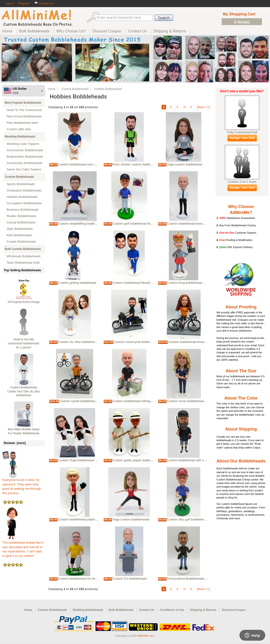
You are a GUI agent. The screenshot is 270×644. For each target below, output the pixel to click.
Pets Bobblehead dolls (22, 123)
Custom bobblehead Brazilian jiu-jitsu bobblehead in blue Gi (154, 283)
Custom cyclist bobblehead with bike (85, 401)
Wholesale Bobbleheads (24, 256)
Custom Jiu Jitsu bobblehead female (83, 342)
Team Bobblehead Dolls (23, 263)
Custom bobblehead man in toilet (81, 164)
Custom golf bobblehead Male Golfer (138, 224)
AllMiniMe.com (146, 636)
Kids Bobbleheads (19, 235)
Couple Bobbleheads (21, 242)
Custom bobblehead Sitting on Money (139, 401)
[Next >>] (203, 107)
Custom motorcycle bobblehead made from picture (149, 342)
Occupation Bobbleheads (24, 203)
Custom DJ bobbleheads (130, 579)
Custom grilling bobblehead (77, 283)
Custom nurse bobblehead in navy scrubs (196, 401)
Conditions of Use (172, 610)
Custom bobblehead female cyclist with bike (199, 342)
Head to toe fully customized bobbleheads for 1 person (24, 343)
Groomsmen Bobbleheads (25, 150)
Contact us (44, 3)
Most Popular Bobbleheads (23, 103)
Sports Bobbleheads (21, 184)
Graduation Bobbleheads (24, 190)
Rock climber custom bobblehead (136, 164)
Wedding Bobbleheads (20, 137)
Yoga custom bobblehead (185, 164)
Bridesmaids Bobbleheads (25, 157)
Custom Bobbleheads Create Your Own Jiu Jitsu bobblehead (24, 391)
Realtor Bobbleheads (21, 216)
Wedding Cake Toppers (23, 144)
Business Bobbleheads (23, 210)
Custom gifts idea (19, 129)
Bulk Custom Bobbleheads (23, 249)
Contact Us (147, 610)
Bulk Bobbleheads (121, 610)
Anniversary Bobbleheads (25, 163)
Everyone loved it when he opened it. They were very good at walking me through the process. (22, 485)
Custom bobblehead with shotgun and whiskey (199, 460)
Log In (10, 3)
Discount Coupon (234, 610)
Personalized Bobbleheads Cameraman (195, 579)
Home (52, 89)
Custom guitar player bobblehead (136, 460)
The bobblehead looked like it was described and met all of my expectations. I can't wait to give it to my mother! (23, 548)
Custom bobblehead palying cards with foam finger (93, 519)
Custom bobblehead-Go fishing (80, 579)
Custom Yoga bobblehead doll (79, 460)
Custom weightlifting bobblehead (81, 224)
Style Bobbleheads (20, 229)
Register (24, 3)
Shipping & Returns (203, 610)
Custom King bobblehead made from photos (198, 283)
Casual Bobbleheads (21, 222)
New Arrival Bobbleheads (24, 116)
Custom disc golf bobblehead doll (190, 519)
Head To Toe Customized (24, 110)
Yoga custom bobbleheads (131, 519)
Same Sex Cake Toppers (24, 169)
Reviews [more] (15, 443)
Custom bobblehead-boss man (188, 224)
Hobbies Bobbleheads (22, 197)
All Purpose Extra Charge (24, 302)
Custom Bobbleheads (19, 177)
